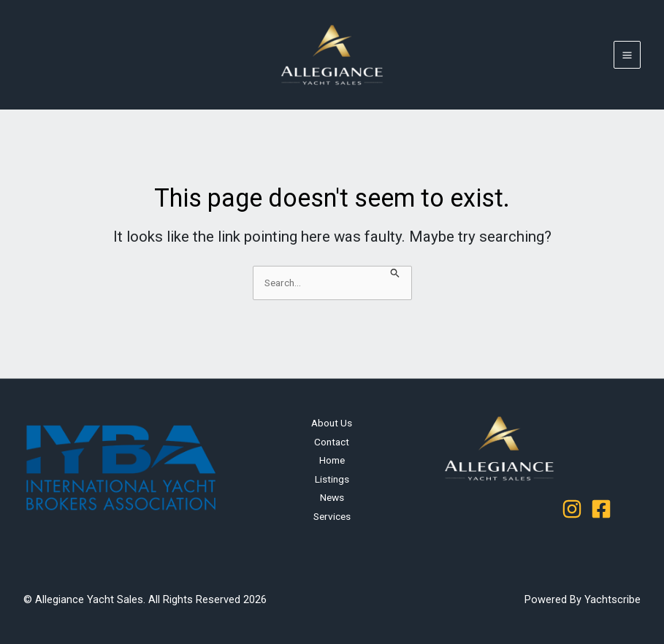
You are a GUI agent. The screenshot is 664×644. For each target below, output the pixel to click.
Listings (332, 479)
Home (332, 460)
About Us (332, 423)
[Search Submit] (395, 274)
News (332, 497)
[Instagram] (572, 509)
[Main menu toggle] (627, 55)
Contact (332, 442)
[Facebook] (601, 509)
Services (332, 516)
